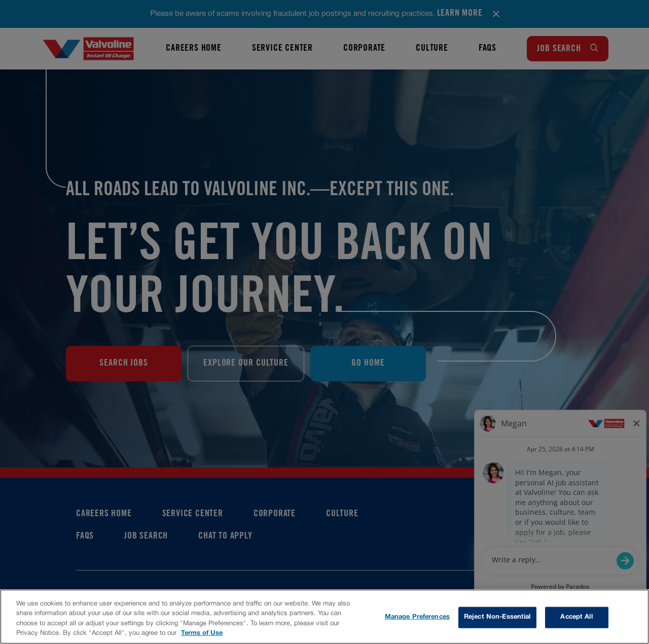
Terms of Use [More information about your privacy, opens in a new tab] (202, 633)
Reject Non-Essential (497, 617)
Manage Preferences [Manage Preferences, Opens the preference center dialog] (417, 617)
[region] (324, 617)
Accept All (576, 617)
